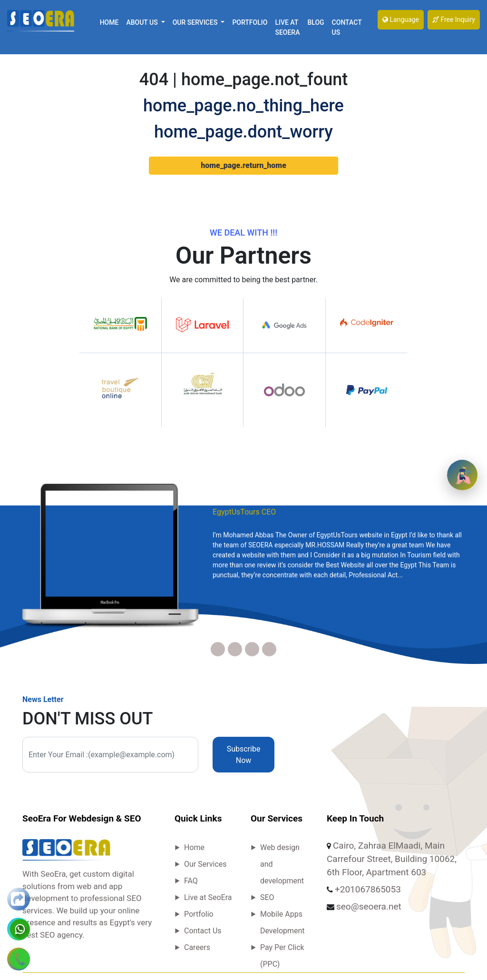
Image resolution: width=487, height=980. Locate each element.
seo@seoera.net (369, 906)
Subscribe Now (244, 755)
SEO (267, 897)
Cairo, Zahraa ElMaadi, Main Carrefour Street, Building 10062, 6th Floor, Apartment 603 (392, 859)
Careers (197, 947)
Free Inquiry (454, 20)
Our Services (205, 864)
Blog (316, 22)
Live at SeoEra (287, 27)
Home (109, 22)
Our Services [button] (196, 22)
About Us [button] (143, 22)
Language (401, 20)
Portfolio (250, 22)
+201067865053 (368, 889)
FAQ (191, 881)
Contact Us (347, 27)
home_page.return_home (243, 165)
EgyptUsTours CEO (244, 512)
